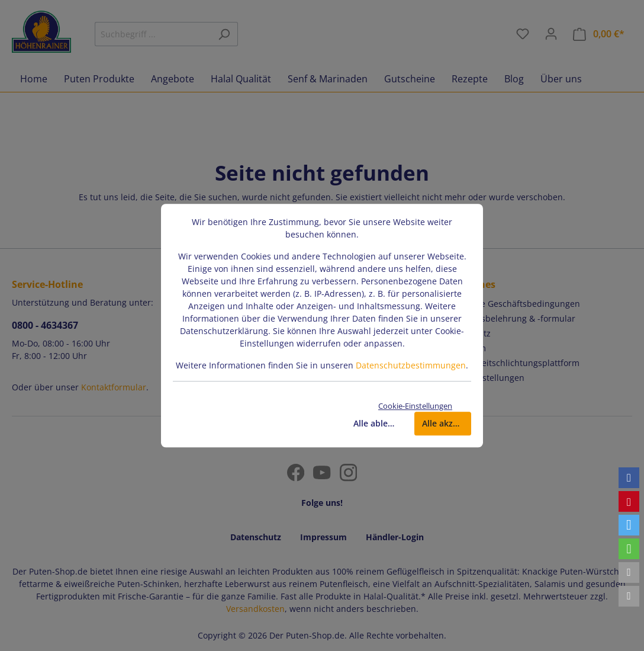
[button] (629, 478)
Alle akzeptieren (447, 423)
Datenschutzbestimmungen (411, 365)
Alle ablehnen (378, 423)
